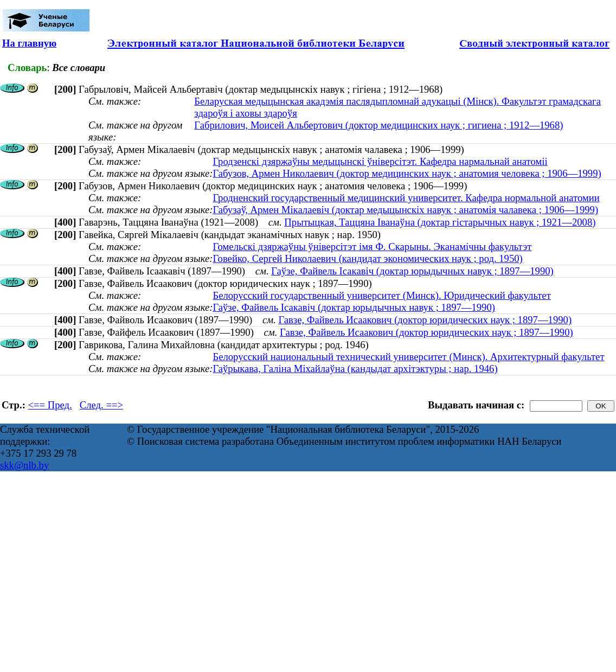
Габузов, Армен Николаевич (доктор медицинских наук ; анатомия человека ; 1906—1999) (407, 173)
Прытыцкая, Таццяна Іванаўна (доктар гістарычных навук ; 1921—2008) (440, 222)
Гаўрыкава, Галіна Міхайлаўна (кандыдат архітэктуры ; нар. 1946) (355, 369)
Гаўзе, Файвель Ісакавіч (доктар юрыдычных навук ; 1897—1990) (412, 271)
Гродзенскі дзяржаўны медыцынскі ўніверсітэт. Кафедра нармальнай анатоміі (380, 161)
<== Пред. (50, 405)
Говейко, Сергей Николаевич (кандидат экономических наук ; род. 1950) (367, 258)
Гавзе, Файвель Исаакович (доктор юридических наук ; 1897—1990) (425, 320)
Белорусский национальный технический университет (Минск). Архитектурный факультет (408, 357)
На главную (29, 43)
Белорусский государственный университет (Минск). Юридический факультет (381, 295)
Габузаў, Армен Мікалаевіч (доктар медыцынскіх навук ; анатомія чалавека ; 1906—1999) (405, 210)
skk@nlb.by (24, 465)
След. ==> (101, 405)
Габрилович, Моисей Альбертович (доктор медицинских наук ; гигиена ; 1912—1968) (378, 125)
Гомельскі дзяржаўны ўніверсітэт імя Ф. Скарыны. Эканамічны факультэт (372, 247)
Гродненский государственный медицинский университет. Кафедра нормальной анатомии (406, 198)
